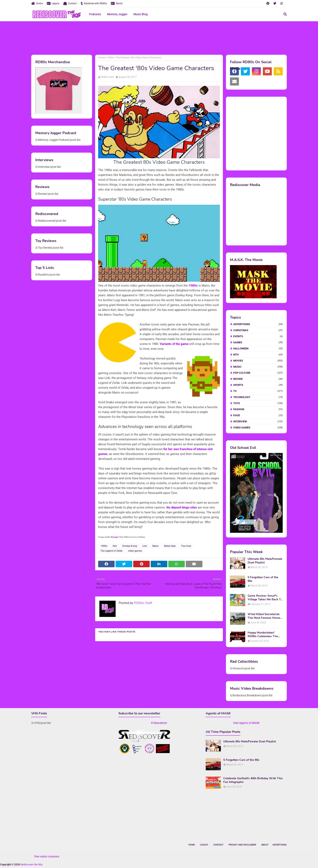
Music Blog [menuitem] (141, 14)
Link (145, 546)
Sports (258, 385)
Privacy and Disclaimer (242, 845)
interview (258, 421)
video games (135, 551)
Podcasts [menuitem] (95, 14)
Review (258, 379)
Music (258, 367)
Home (37, 3)
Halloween (258, 348)
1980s (110, 58)
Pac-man (186, 546)
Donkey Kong (130, 546)
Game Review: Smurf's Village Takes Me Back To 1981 (265, 598)
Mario (155, 546)
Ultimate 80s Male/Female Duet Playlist (265, 561)
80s (115, 546)
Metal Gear (170, 546)
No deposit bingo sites (182, 507)
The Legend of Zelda (111, 551)
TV (258, 391)
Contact (70, 3)
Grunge (114, 537)
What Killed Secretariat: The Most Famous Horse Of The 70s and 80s (264, 616)
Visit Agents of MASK (246, 723)
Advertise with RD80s (94, 3)
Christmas (258, 330)
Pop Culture (258, 373)
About (117, 3)
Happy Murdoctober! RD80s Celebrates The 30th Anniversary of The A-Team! (264, 635)
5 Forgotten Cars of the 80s (263, 579)
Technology (258, 397)
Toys (258, 403)
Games (258, 342)
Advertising (258, 324)
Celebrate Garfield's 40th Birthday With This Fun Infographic (253, 780)
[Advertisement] (159, 37)
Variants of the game (174, 344)
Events (258, 336)
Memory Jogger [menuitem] (117, 14)
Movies (258, 361)
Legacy (53, 3)
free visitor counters (47, 856)
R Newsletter (159, 723)
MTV (258, 355)
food (258, 415)
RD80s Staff (107, 77)
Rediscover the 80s (32, 864)
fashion (258, 409)
